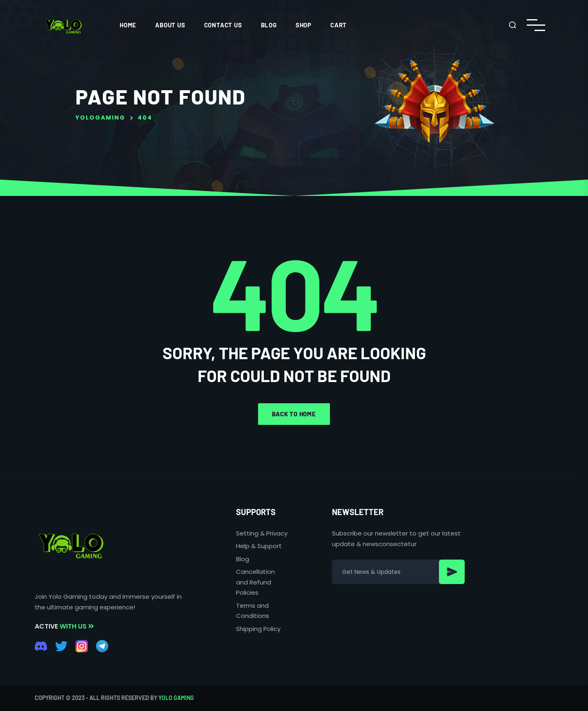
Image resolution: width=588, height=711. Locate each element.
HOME (128, 25)
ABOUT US (170, 25)
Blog (269, 25)
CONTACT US (223, 25)
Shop (304, 25)
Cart (339, 25)
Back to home (294, 414)
